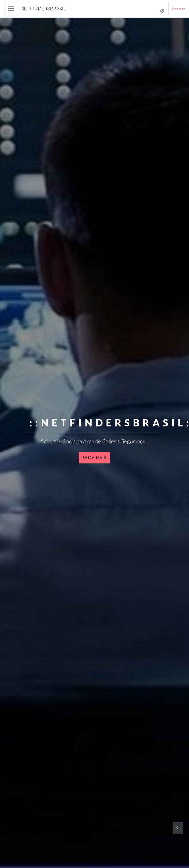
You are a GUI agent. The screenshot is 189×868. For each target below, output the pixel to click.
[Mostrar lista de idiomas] (163, 9)
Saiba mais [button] (95, 458)
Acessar (178, 9)
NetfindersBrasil (43, 9)
